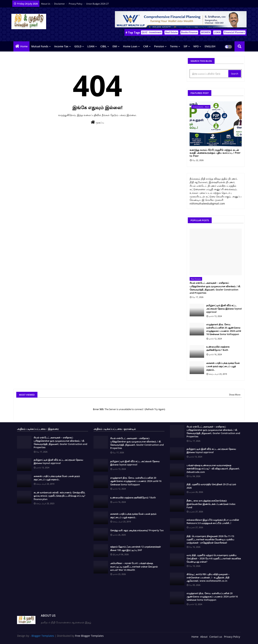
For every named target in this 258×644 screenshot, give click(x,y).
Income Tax (61, 46)
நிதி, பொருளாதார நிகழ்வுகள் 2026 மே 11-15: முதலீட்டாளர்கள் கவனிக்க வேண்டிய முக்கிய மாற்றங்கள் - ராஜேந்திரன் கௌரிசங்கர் (211, 539)
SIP (186, 46)
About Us (46, 4)
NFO (196, 46)
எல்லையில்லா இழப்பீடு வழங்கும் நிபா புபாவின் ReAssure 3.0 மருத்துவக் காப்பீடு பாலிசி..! (213, 521)
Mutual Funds (40, 46)
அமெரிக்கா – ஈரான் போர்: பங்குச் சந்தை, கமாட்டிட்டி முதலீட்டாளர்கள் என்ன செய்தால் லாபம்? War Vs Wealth (134, 566)
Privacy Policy (76, 4)
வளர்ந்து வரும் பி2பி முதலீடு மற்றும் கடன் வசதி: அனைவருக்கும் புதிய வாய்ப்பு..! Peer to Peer (215, 153)
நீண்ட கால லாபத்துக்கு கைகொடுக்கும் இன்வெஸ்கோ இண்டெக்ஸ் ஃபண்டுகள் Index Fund (211, 504)
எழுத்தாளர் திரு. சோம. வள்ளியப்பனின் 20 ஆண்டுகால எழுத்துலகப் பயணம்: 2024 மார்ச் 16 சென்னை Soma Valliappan (224, 329)
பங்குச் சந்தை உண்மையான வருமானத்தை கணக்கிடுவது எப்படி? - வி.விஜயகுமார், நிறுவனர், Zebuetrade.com (213, 468)
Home (24, 46)
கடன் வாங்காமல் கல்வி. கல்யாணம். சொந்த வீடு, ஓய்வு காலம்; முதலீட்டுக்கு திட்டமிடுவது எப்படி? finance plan (60, 496)
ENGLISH (210, 46)
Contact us (216, 637)
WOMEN (206, 32)
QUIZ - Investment (152, 32)
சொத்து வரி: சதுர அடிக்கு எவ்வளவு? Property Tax (137, 530)
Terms (174, 46)
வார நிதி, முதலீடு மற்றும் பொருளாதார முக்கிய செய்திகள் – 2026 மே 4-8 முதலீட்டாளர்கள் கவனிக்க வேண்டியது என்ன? (214, 558)
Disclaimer (60, 4)
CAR (146, 46)
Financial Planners (234, 32)
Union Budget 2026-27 (97, 4)
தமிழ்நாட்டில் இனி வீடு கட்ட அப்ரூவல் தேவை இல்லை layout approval (224, 309)
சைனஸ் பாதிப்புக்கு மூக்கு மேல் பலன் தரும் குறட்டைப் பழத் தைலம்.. (223, 366)
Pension (159, 46)
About (204, 637)
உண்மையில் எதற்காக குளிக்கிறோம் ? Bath (218, 348)
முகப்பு (97, 122)
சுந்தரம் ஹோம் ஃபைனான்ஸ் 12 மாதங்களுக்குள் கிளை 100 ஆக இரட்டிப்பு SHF (136, 548)
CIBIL (103, 46)
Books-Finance (189, 32)
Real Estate (171, 32)
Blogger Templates (43, 636)
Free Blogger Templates (89, 636)
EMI (115, 46)
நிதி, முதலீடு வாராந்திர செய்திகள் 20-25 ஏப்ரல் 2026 (211, 486)
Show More (235, 395)
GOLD (78, 46)
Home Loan (130, 46)
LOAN (217, 32)
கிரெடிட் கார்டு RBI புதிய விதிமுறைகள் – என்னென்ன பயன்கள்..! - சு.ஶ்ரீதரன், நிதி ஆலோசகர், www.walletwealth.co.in (208, 577)
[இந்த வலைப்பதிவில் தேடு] (209, 74)
